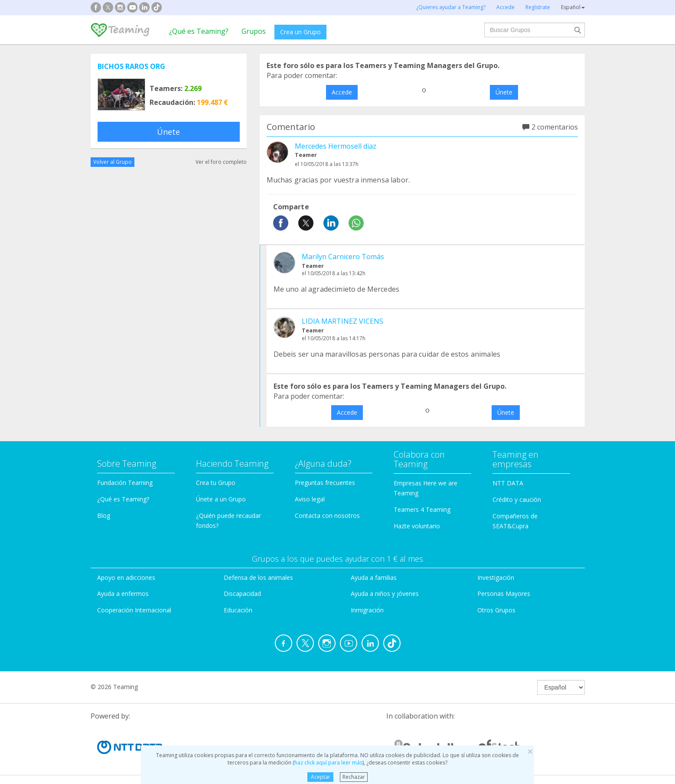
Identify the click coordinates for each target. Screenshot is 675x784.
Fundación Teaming (125, 483)
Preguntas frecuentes (325, 483)
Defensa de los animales (258, 577)
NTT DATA (508, 483)
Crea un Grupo (300, 32)
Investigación (496, 577)
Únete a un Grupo (221, 499)
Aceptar (321, 777)
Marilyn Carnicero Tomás (343, 257)
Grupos (254, 31)
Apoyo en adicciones (126, 577)
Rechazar (354, 777)
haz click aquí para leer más (328, 763)
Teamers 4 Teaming (422, 509)
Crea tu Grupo (216, 483)
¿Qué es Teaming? (199, 31)
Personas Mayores (504, 594)
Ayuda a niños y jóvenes (385, 594)
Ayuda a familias (374, 577)
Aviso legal (310, 499)
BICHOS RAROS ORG (131, 66)
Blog (104, 516)
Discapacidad (242, 594)
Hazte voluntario (417, 526)
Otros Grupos (496, 610)
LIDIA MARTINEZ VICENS (342, 321)
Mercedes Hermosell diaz (336, 146)
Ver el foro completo (221, 162)
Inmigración (367, 610)
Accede (342, 92)
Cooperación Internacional (134, 610)
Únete (168, 132)
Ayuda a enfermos (123, 594)
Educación (238, 610)
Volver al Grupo (112, 162)
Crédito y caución (517, 499)
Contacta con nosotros (327, 516)
